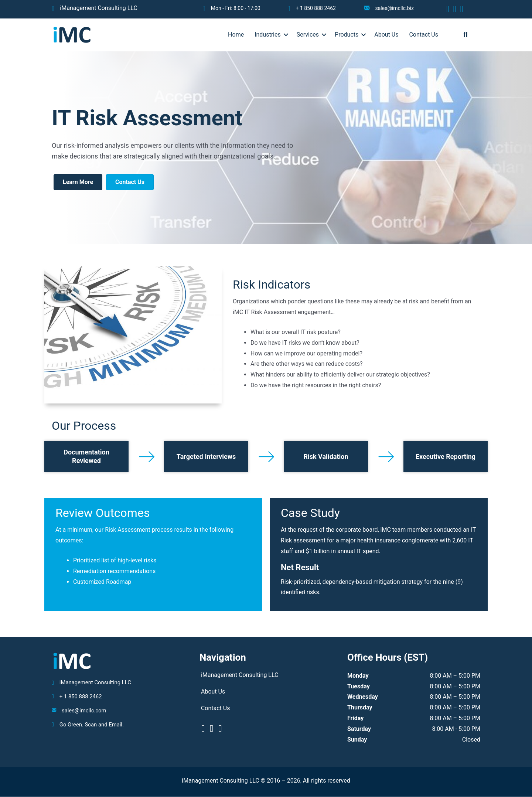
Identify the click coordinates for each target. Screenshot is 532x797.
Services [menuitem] (308, 35)
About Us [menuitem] (386, 35)
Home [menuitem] (236, 35)
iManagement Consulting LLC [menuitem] (240, 675)
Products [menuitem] (347, 35)
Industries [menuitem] (268, 35)
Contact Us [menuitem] (424, 35)
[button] (286, 35)
